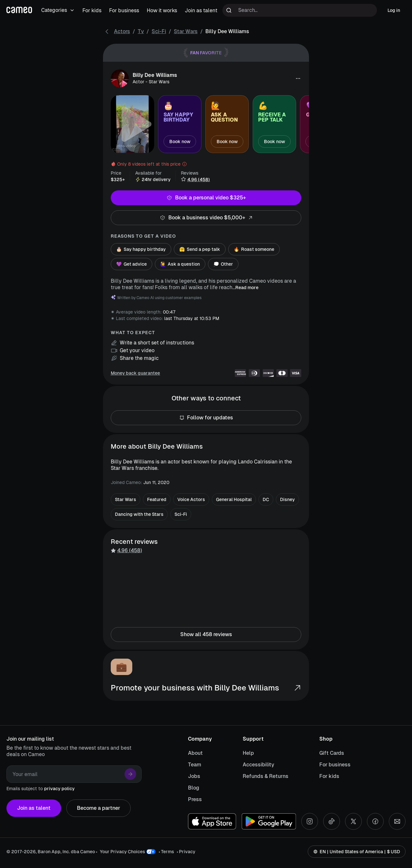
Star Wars (186, 31)
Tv (141, 31)
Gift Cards (332, 753)
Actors (122, 31)
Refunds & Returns (266, 776)
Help (248, 753)
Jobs (194, 776)
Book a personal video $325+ (206, 198)
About (195, 753)
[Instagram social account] (310, 821)
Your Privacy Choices (122, 852)
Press (195, 799)
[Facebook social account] (375, 821)
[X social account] (353, 821)
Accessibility (258, 765)
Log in (394, 10)
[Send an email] (397, 821)
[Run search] (229, 10)
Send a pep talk (200, 249)
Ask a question (180, 264)
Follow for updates (206, 418)
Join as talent (34, 808)
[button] (298, 78)
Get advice (131, 264)
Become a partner (98, 808)
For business (335, 765)
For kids (329, 776)
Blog (194, 788)
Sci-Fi (159, 31)
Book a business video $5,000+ (206, 218)
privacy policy (59, 789)
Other (223, 264)
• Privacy (186, 852)
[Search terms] (300, 10)
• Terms (166, 852)
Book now (180, 142)
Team (195, 765)
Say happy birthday (141, 249)
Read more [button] (247, 288)
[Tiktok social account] (332, 821)
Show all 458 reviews (206, 635)
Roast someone (254, 249)
